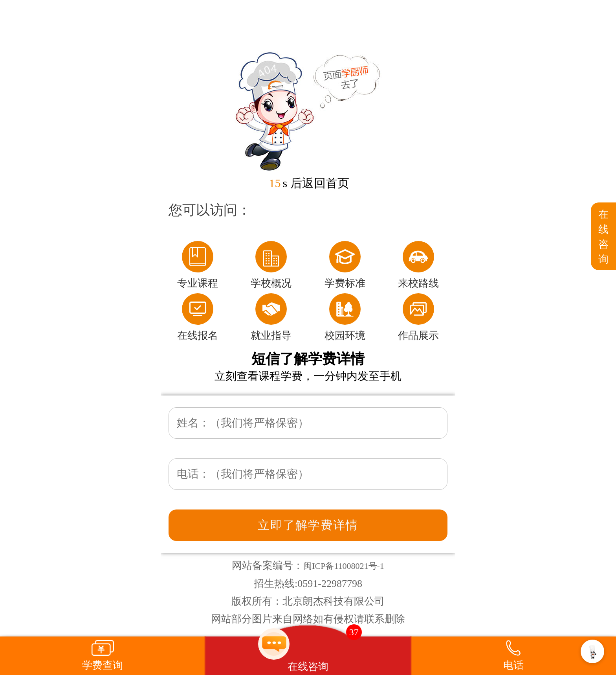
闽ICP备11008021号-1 (344, 566)
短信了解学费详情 (308, 359)
